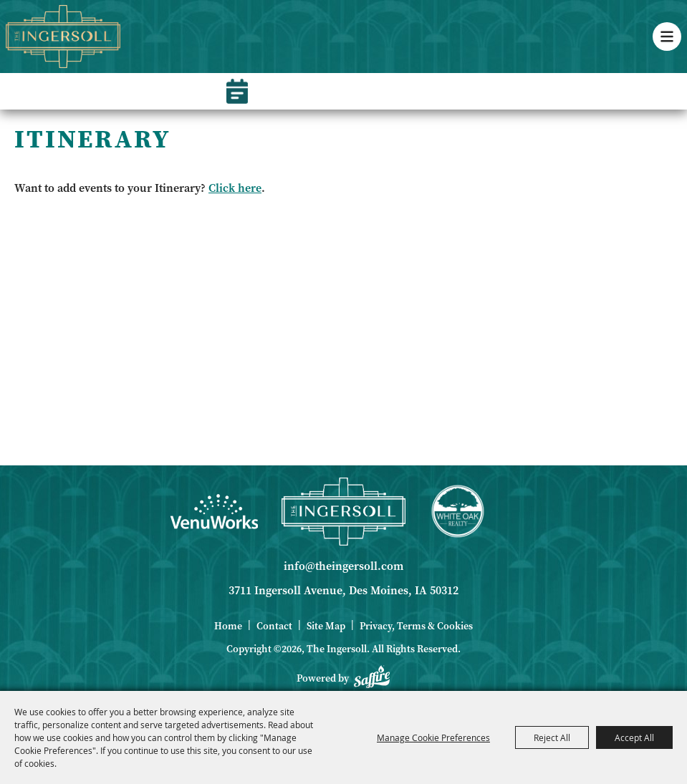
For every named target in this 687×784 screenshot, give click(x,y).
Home (228, 626)
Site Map (326, 626)
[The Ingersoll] (63, 37)
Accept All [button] (634, 737)
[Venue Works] (214, 512)
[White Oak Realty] (458, 511)
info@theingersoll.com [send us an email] (343, 566)
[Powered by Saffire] (372, 679)
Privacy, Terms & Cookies (416, 626)
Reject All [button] (552, 737)
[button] (667, 37)
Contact (274, 626)
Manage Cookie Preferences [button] (433, 737)
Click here (235, 188)
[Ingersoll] (343, 511)
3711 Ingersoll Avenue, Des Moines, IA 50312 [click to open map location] (343, 590)
